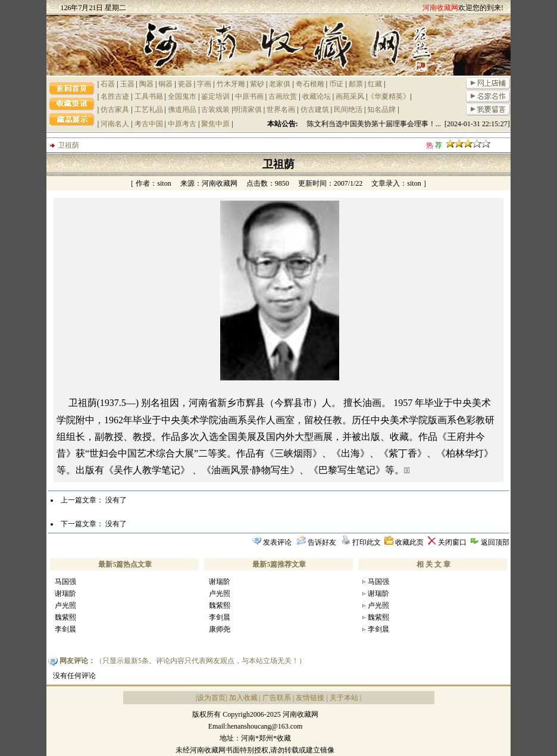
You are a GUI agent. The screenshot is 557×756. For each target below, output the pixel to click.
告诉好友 (322, 542)
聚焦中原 (215, 124)
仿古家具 (115, 110)
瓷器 (185, 84)
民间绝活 (348, 110)
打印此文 (367, 542)
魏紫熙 (65, 617)
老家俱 (280, 84)
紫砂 (257, 84)
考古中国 (149, 124)
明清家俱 (248, 110)
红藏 (375, 84)
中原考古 (182, 124)
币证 (336, 84)
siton (164, 183)
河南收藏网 (220, 183)
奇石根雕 (310, 84)
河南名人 (115, 124)
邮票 (356, 84)
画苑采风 (350, 96)
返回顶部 (495, 542)
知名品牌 (381, 110)
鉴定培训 (215, 96)
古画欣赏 (283, 96)
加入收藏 (243, 698)
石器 (108, 84)
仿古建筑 (315, 110)
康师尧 (220, 629)
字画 (204, 84)
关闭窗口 (452, 542)
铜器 (165, 84)
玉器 (127, 84)
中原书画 (249, 96)
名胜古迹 (115, 96)
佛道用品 (182, 110)
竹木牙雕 (231, 84)
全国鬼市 (182, 96)
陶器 (146, 84)
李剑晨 (65, 629)
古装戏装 (215, 110)
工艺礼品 (149, 110)
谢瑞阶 (65, 593)
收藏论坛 (317, 96)
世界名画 (281, 110)
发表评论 (277, 542)
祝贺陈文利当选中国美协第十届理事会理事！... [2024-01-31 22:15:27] (403, 124)
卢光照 (65, 605)
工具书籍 (149, 96)
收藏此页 (409, 542)
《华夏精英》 (389, 96)
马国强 (65, 582)
